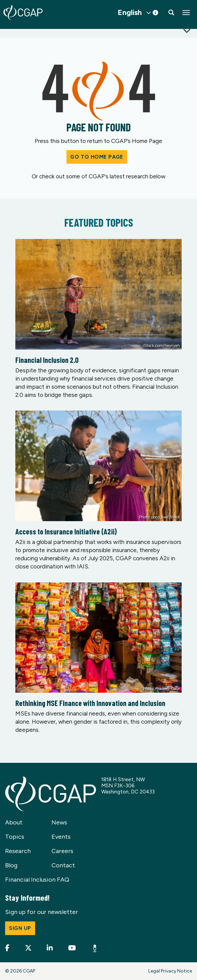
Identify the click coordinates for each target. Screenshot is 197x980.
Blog (11, 865)
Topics (15, 837)
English (130, 13)
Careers (62, 851)
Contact (63, 865)
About (14, 822)
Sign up (20, 928)
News (59, 822)
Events (61, 837)
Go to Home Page (97, 157)
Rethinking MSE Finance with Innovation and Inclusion (90, 703)
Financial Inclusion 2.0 (47, 360)
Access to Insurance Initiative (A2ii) (66, 531)
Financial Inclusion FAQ (37, 880)
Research (18, 851)
